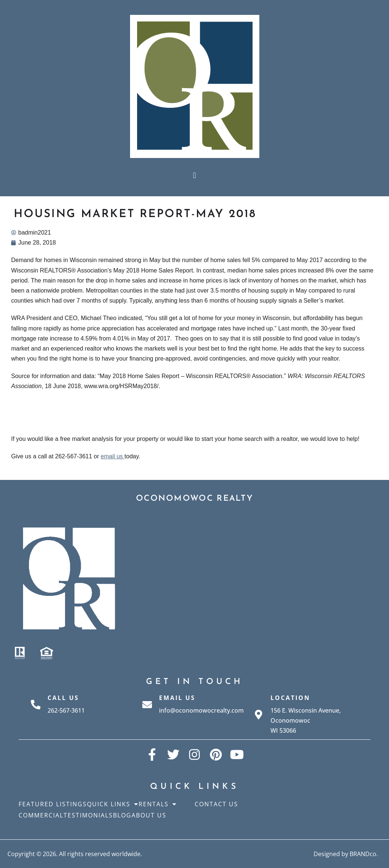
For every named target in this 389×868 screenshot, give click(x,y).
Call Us (63, 698)
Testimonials (88, 815)
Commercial (41, 815)
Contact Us (216, 804)
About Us (149, 815)
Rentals (158, 804)
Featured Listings (53, 804)
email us (113, 456)
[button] (194, 175)
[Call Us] (36, 704)
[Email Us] (147, 704)
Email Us (177, 698)
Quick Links (113, 804)
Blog (122, 815)
